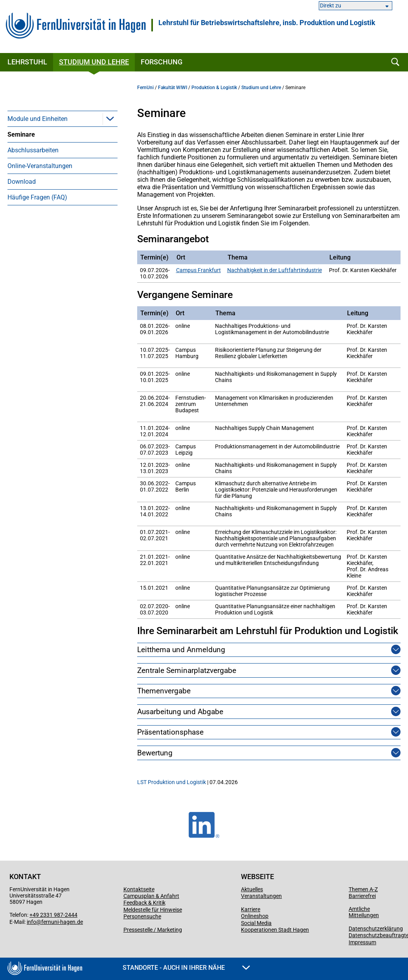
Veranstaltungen (261, 896)
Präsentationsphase (170, 732)
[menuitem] (62, 119)
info (31, 922)
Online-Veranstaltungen (40, 166)
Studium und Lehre (94, 62)
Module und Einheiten (38, 119)
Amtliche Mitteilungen (364, 912)
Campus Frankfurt (198, 270)
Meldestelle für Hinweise (153, 910)
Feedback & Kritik (144, 903)
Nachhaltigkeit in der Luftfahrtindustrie (275, 270)
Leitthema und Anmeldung (181, 650)
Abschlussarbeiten (33, 150)
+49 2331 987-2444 (53, 915)
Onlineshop (255, 916)
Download (22, 182)
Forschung (162, 62)
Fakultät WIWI (173, 88)
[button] (110, 119)
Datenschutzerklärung (376, 929)
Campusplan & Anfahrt (151, 896)
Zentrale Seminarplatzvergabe (187, 670)
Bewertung (155, 753)
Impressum (362, 942)
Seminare (21, 134)
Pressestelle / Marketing (153, 930)
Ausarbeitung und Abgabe (180, 712)
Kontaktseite (139, 889)
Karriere (251, 909)
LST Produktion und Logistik (172, 782)
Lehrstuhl (27, 62)
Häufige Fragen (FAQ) (37, 197)
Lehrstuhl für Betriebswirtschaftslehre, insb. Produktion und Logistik (267, 23)
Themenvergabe (164, 691)
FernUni (145, 88)
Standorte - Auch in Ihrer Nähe (186, 968)
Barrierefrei (362, 896)
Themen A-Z (363, 889)
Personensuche (142, 916)
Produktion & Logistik (214, 88)
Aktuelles (252, 889)
